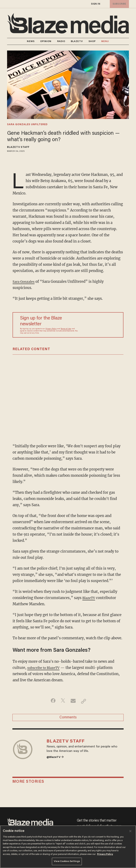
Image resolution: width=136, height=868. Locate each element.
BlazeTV (90, 598)
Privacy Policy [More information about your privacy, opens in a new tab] (105, 854)
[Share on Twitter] (62, 701)
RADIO (61, 41)
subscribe (119, 4)
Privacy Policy (51, 329)
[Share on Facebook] (51, 701)
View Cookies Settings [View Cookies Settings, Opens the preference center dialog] (67, 861)
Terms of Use (66, 329)
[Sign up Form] (99, 325)
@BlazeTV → (56, 762)
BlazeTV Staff (18, 147)
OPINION (46, 41)
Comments (68, 719)
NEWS (31, 41)
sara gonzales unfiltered (27, 125)
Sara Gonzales (25, 281)
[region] (68, 847)
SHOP (92, 41)
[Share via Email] (74, 701)
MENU (105, 41)
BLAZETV (77, 41)
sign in (95, 4)
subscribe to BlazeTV (45, 668)
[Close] (130, 831)
